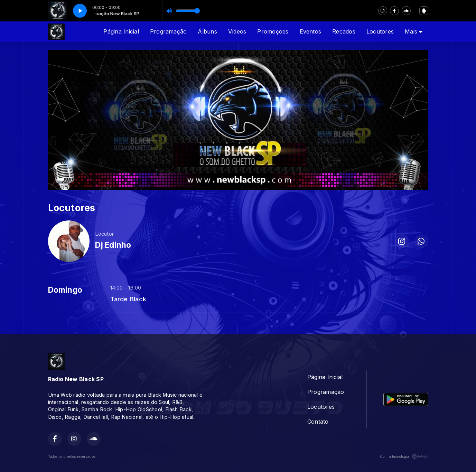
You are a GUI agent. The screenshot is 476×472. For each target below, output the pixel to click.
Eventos (311, 31)
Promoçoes (273, 31)
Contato (318, 422)
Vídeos (237, 31)
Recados (344, 31)
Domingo (65, 290)
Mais (414, 31)
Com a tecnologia (404, 456)
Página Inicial (121, 31)
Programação (169, 31)
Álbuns (207, 31)
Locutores (380, 31)
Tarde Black (128, 299)
